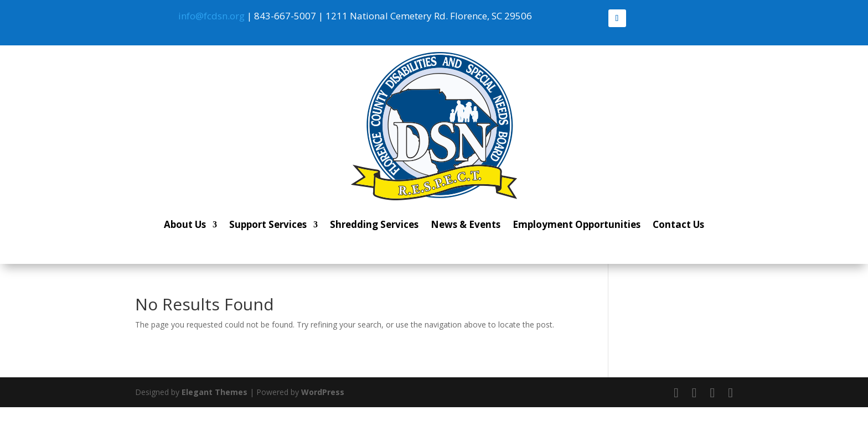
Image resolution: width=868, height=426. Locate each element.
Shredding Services (374, 224)
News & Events (466, 224)
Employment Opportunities (577, 224)
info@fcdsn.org (211, 16)
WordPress (323, 392)
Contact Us (678, 224)
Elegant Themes (215, 392)
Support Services (268, 224)
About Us (185, 224)
